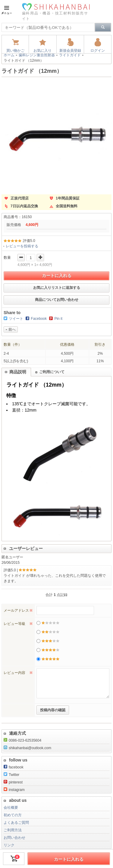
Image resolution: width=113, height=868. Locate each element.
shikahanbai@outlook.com (27, 748)
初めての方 (13, 815)
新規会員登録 (70, 51)
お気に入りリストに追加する (57, 288)
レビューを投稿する (22, 246)
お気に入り (42, 51)
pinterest (13, 782)
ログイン (98, 51)
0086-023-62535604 (22, 740)
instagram (14, 790)
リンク (9, 845)
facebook (14, 767)
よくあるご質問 (16, 823)
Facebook (39, 319)
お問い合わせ (14, 838)
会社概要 (11, 808)
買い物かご (15, 51)
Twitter (11, 775)
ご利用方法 (13, 830)
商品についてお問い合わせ (57, 300)
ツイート (16, 319)
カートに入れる (57, 276)
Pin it (58, 319)
